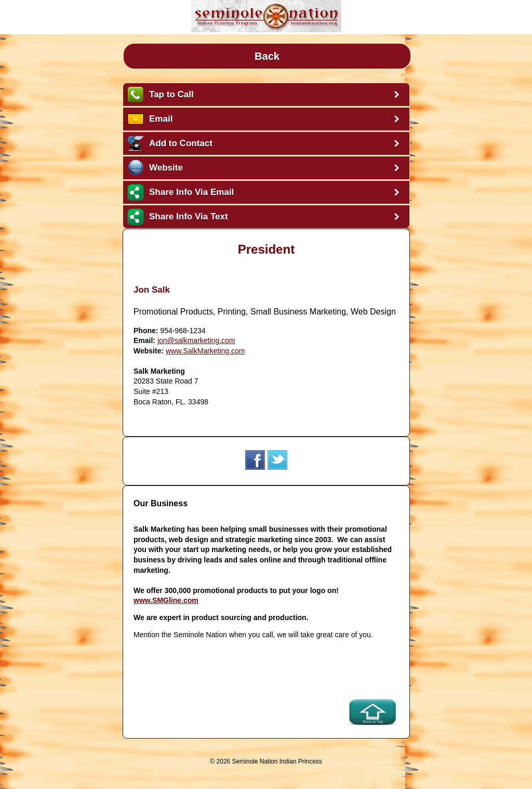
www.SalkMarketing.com (205, 351)
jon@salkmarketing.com (196, 340)
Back (267, 56)
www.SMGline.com (166, 600)
